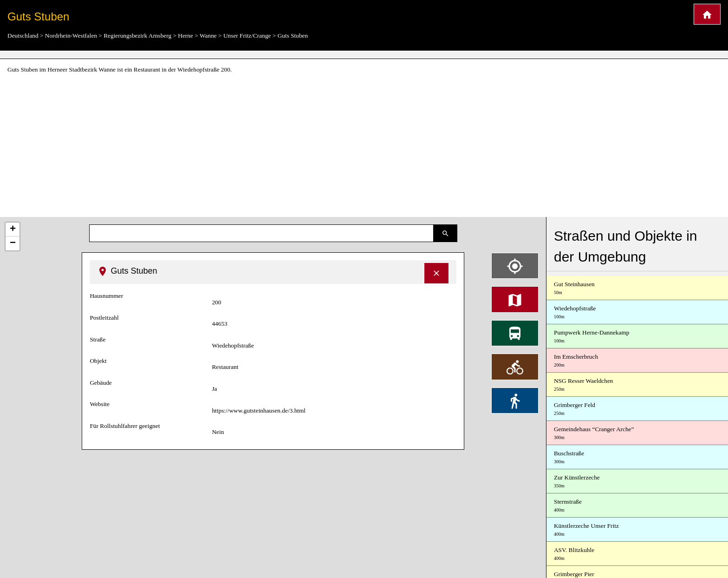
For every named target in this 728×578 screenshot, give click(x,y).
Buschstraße (637, 457)
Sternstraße (637, 506)
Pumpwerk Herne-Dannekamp (637, 337)
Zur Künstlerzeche (637, 482)
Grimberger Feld (637, 409)
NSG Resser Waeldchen (637, 385)
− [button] (13, 243)
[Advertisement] (364, 146)
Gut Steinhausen (637, 288)
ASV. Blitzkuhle (637, 554)
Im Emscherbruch (637, 361)
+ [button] (13, 230)
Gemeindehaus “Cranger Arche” (637, 433)
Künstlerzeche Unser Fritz (637, 530)
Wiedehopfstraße (637, 312)
